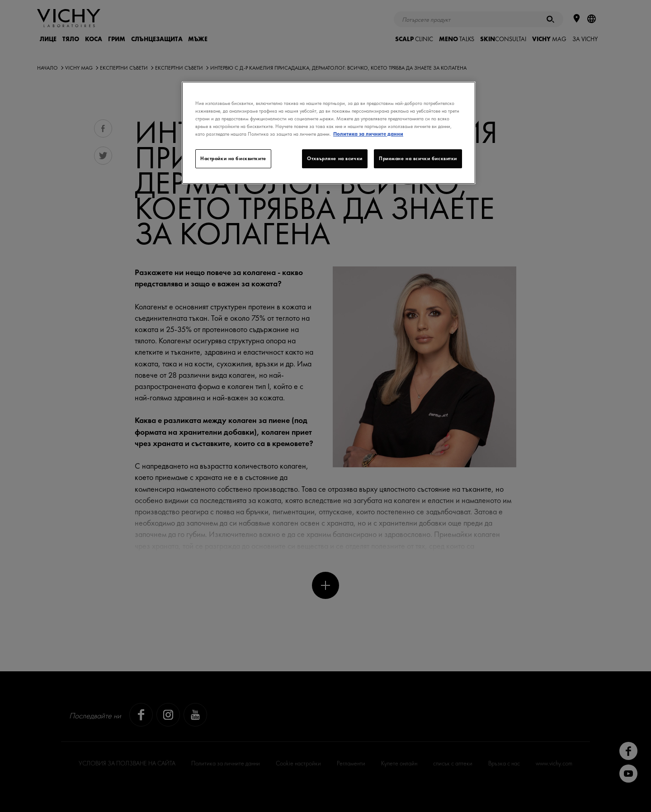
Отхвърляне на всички (335, 158)
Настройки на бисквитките (233, 158)
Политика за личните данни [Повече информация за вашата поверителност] (368, 134)
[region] (329, 133)
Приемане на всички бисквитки (418, 158)
